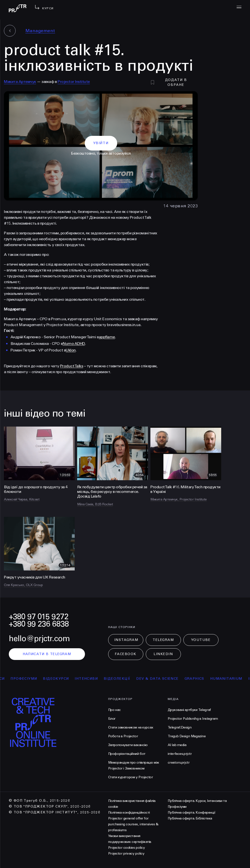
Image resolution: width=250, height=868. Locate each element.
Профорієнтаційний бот (127, 754)
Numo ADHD (74, 344)
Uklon (71, 350)
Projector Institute (74, 82)
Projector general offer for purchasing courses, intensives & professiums (133, 824)
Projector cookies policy (126, 848)
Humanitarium (229, 679)
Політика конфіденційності (129, 813)
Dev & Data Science (161, 679)
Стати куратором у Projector (131, 777)
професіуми (27, 679)
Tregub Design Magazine (187, 736)
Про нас (115, 710)
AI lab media (177, 745)
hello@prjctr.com (39, 639)
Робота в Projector (123, 736)
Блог (112, 719)
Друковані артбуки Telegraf (189, 710)
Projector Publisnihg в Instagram (193, 719)
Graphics (197, 679)
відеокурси (59, 679)
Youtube (201, 640)
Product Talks (72, 366)
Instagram (126, 640)
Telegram (163, 640)
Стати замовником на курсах (131, 727)
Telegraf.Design (180, 727)
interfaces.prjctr (180, 754)
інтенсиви (89, 679)
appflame (107, 337)
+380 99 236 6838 (39, 624)
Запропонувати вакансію (128, 745)
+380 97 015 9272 (39, 617)
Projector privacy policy (126, 853)
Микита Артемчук (20, 82)
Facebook (125, 654)
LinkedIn (163, 654)
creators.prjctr (179, 763)
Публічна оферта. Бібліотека (190, 818)
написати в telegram (47, 654)
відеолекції (120, 679)
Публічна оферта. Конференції (192, 813)
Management (40, 31)
